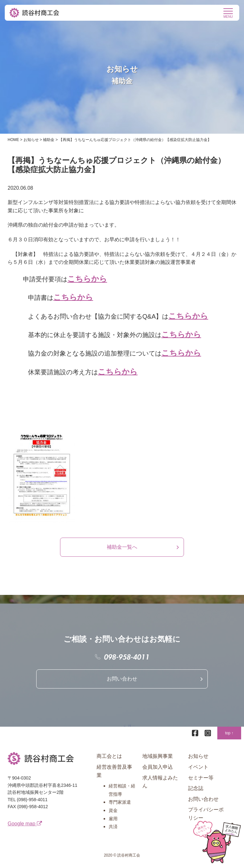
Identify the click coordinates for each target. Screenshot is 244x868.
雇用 (113, 819)
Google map (25, 824)
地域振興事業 (158, 756)
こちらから (87, 279)
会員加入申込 (158, 767)
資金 (113, 810)
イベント (198, 767)
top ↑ (229, 733)
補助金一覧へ (122, 547)
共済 (113, 827)
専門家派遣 (120, 802)
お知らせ (198, 756)
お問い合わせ (122, 679)
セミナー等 (201, 778)
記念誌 (196, 788)
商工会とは (109, 756)
